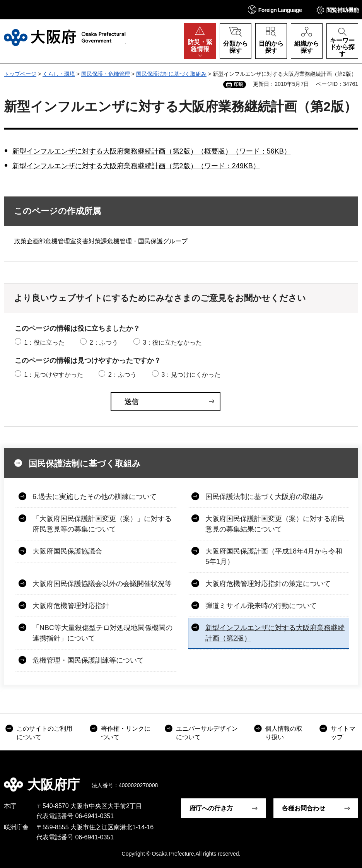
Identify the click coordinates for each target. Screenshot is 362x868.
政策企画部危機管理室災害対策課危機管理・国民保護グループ (101, 241)
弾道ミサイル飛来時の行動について (261, 606)
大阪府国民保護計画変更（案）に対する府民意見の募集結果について (275, 524)
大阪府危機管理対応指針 (71, 606)
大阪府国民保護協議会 (67, 551)
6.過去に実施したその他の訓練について (95, 497)
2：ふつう (104, 343)
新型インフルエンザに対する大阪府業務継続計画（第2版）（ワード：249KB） (136, 166)
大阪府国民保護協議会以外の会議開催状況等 (102, 584)
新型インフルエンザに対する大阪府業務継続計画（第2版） (275, 633)
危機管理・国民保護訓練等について (88, 660)
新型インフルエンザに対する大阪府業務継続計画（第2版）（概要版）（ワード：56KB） (152, 151)
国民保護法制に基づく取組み (171, 74)
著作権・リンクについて (126, 733)
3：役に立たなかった (172, 343)
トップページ (20, 74)
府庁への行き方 (211, 808)
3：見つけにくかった (191, 375)
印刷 (239, 84)
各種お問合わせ (304, 808)
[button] (275, 9)
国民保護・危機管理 (106, 74)
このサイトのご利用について (44, 733)
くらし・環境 (59, 74)
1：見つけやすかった (54, 375)
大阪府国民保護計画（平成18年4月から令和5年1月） (274, 556)
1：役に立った (44, 343)
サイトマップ (343, 733)
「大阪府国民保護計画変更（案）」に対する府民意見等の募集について (102, 524)
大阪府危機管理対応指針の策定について (268, 584)
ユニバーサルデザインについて (207, 733)
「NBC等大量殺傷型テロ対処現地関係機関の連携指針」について (102, 633)
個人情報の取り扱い (284, 733)
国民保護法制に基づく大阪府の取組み (265, 497)
